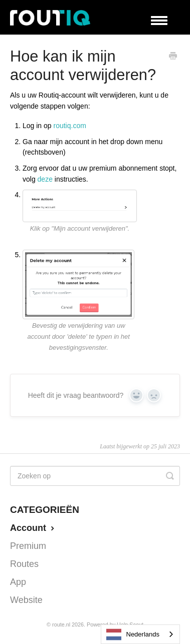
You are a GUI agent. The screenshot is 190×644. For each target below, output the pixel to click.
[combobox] (141, 634)
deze (45, 179)
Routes (24, 564)
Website (26, 600)
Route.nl (61, 624)
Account (33, 528)
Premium (28, 546)
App (18, 582)
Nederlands (133, 634)
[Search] (95, 476)
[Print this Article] (173, 57)
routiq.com (70, 126)
